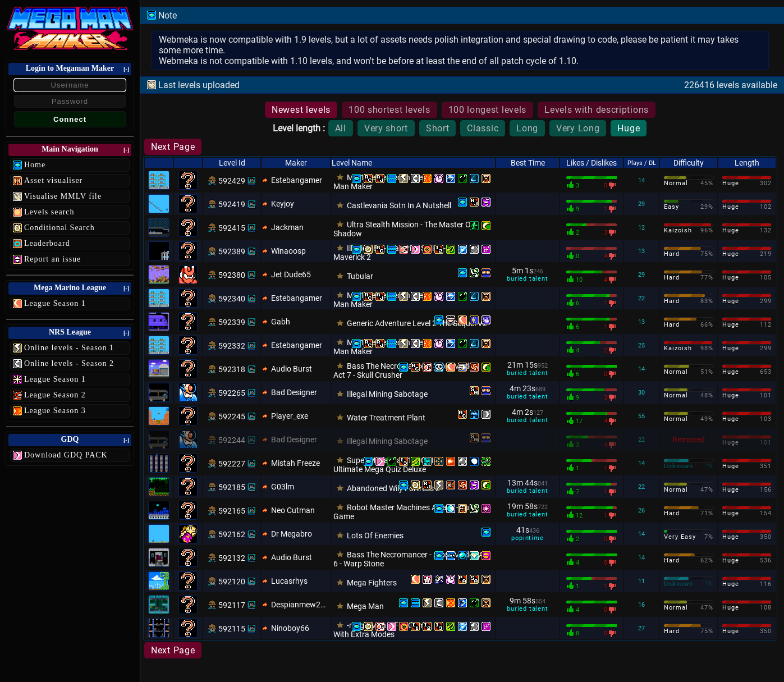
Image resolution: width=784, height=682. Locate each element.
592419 (232, 204)
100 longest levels (488, 110)
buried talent (527, 279)
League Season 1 (55, 303)
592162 (232, 534)
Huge (629, 128)
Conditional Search (59, 228)
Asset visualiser (53, 180)
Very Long (578, 128)
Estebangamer (297, 180)
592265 (232, 393)
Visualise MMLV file (63, 196)
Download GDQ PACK (66, 455)
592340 (232, 299)
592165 (232, 511)
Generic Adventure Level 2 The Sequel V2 (417, 323)
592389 (232, 251)
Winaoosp (288, 251)
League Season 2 (55, 395)
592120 (232, 582)
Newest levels (301, 110)
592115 (232, 629)
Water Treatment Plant (386, 418)
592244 (232, 440)
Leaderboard (47, 243)
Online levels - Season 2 (69, 363)
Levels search (49, 212)
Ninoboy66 (290, 628)
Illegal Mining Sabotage (387, 394)
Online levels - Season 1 (69, 348)
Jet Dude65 (291, 274)
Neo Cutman (293, 510)
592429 (232, 181)
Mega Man (365, 606)
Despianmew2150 (300, 605)
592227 (232, 464)
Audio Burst (292, 369)
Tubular (360, 276)
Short (438, 128)
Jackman (287, 227)
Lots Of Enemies (375, 535)
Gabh (281, 322)
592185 (232, 487)
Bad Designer (294, 392)
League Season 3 (55, 411)
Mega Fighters (372, 583)
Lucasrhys (289, 581)
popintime (527, 538)
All (341, 128)
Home (35, 165)
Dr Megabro (292, 534)
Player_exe (290, 416)
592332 (232, 346)
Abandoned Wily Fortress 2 (393, 488)
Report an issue (52, 259)
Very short (386, 128)
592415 (232, 228)
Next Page (173, 147)
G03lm (283, 487)
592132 (232, 558)
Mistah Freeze (295, 463)
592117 (232, 605)
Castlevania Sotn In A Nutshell (399, 205)
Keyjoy (283, 204)
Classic (483, 128)
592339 (232, 322)
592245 (232, 416)
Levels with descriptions (597, 110)
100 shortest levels (389, 110)
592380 (232, 275)
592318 (232, 369)
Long (527, 128)
